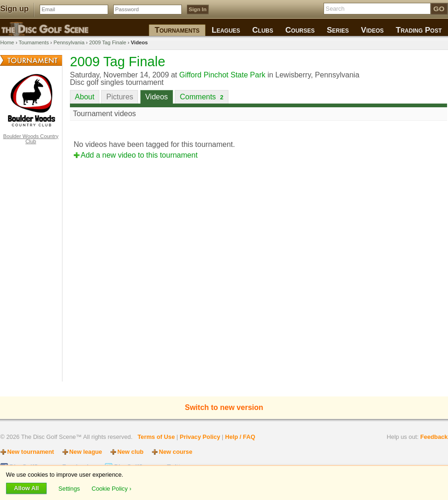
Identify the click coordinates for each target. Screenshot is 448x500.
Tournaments (34, 42)
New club (131, 452)
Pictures (120, 97)
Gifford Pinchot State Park (223, 75)
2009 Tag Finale (107, 42)
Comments (202, 97)
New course (176, 452)
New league (86, 452)
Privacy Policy (200, 437)
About (85, 97)
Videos (156, 97)
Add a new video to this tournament (139, 155)
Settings (70, 488)
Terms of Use (156, 437)
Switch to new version (224, 407)
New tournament (31, 452)
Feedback (434, 437)
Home (7, 42)
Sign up (15, 9)
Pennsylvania (69, 42)
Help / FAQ (240, 437)
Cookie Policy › (111, 488)
